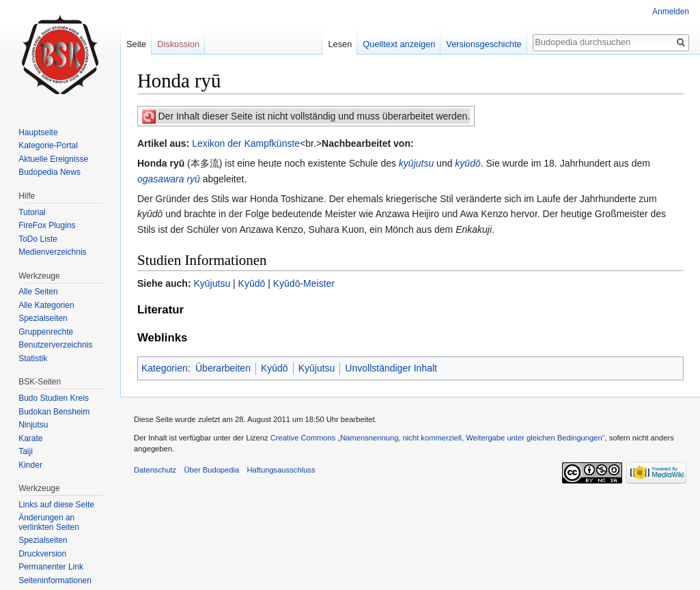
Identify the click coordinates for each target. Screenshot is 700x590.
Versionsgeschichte (484, 44)
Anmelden (671, 12)
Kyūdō (252, 283)
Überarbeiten (223, 368)
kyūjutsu (416, 163)
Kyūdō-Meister (304, 283)
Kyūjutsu (212, 283)
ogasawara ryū (169, 179)
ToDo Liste (38, 239)
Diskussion (178, 44)
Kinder (30, 465)
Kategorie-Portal (48, 145)
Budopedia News (50, 172)
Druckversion (42, 554)
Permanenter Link (51, 567)
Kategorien (165, 368)
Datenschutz (155, 470)
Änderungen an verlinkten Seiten (49, 522)
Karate (30, 438)
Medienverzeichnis (52, 252)
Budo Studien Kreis (54, 398)
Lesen (340, 44)
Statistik (33, 359)
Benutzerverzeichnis (55, 345)
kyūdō (467, 163)
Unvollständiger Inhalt (391, 368)
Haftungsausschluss (281, 470)
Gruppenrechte (46, 332)
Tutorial (32, 212)
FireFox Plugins (47, 225)
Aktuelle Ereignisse (53, 159)
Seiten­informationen (55, 580)
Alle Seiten (38, 292)
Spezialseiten (43, 318)
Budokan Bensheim (54, 412)
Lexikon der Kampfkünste (246, 143)
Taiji (26, 451)
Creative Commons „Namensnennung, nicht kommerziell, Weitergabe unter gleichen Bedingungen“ (438, 438)
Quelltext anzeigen (399, 44)
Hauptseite (38, 132)
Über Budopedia (211, 470)
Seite (136, 44)
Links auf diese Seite (56, 505)
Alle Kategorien (46, 305)
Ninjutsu (33, 425)
